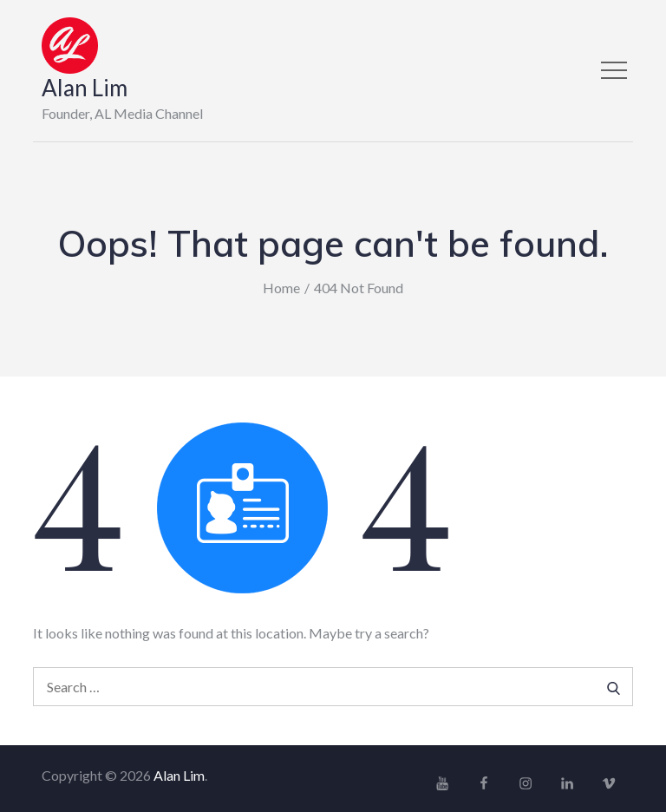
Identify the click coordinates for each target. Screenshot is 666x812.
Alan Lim (85, 88)
